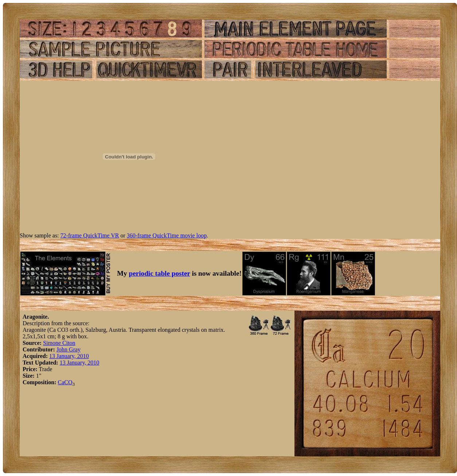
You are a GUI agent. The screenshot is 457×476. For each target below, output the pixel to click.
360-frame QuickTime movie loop (167, 235)
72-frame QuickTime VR (90, 235)
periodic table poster (160, 273)
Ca (61, 382)
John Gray (69, 349)
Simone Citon (59, 343)
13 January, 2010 (69, 356)
